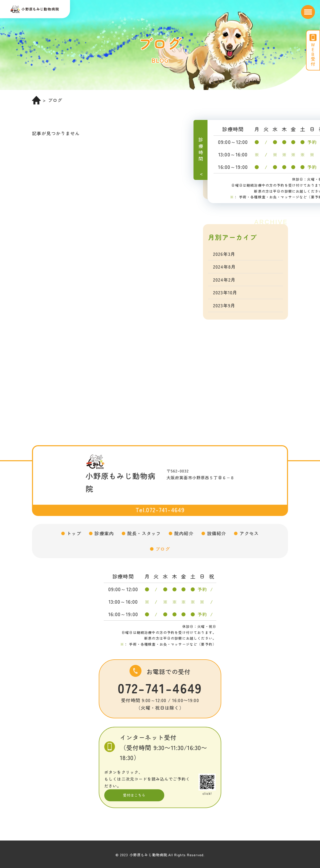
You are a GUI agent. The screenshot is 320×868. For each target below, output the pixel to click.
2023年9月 (224, 305)
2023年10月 (225, 292)
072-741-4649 (160, 688)
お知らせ (223, 159)
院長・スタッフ (144, 533)
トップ (74, 533)
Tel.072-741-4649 (160, 510)
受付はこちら (134, 795)
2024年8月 (224, 267)
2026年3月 (224, 254)
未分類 (220, 185)
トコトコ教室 (227, 172)
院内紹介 (184, 533)
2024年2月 (224, 280)
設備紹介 (217, 533)
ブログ (163, 549)
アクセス (249, 533)
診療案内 (104, 533)
